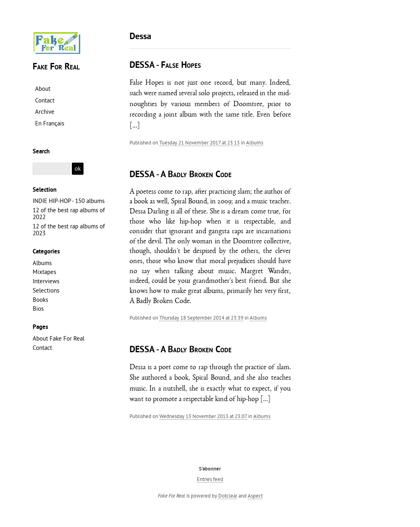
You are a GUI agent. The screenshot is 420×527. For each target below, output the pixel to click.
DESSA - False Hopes (165, 66)
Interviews (46, 281)
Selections (46, 290)
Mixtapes (44, 272)
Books (40, 300)
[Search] (52, 169)
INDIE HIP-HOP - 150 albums (69, 201)
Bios (38, 308)
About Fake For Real (59, 338)
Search (41, 152)
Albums (255, 142)
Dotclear (228, 496)
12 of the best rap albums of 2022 (69, 213)
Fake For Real (56, 67)
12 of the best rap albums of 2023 (69, 230)
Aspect (255, 496)
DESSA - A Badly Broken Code (181, 175)
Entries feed (210, 479)
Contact (42, 348)
